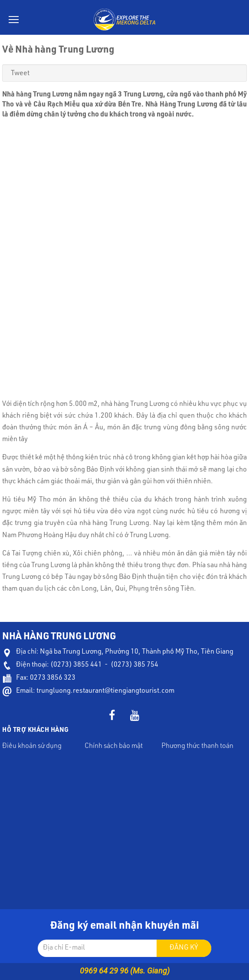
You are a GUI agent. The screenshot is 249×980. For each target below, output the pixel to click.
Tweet (20, 74)
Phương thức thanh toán (197, 747)
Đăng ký (184, 948)
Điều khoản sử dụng (32, 747)
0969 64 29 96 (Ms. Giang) (125, 971)
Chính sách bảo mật (114, 747)
